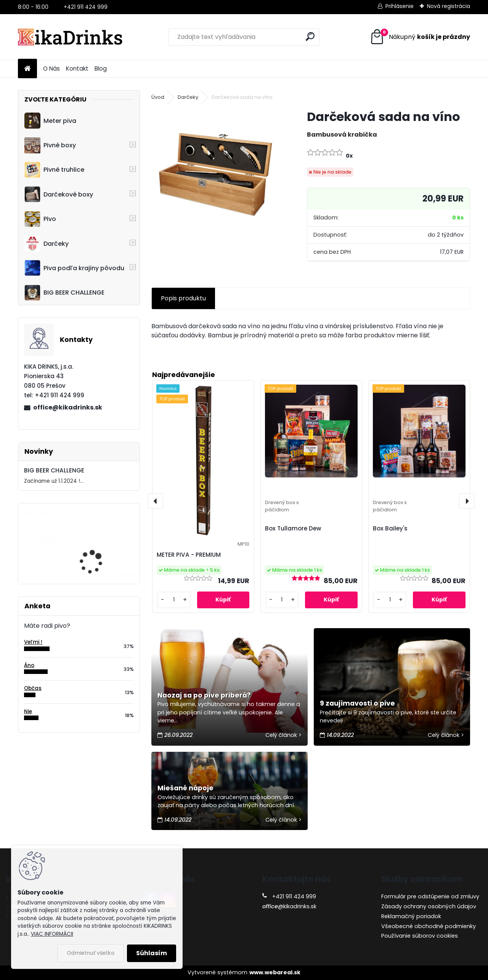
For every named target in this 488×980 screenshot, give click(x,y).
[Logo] (70, 37)
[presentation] (156, 501)
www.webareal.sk (275, 972)
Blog (101, 69)
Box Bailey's (390, 528)
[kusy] (174, 600)
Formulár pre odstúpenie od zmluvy (430, 896)
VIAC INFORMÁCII (52, 934)
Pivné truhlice (54, 170)
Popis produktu (183, 298)
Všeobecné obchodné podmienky (429, 926)
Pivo (40, 219)
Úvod (158, 97)
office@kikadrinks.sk (68, 407)
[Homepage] (27, 69)
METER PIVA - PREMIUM (189, 555)
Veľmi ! (33, 642)
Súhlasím (152, 953)
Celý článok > (283, 735)
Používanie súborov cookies (420, 936)
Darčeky (47, 243)
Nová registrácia (449, 6)
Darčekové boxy (59, 194)
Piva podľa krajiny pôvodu (74, 268)
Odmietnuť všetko (91, 953)
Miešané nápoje (185, 788)
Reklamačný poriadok (411, 916)
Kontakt (77, 69)
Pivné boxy (50, 145)
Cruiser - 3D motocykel (99, 537)
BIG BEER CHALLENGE (64, 293)
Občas (33, 688)
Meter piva (50, 121)
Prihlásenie (400, 6)
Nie (28, 712)
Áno (29, 665)
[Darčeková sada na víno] (217, 174)
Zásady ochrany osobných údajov (429, 906)
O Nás (51, 69)
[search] (310, 36)
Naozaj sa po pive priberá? (204, 695)
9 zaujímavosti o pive (357, 703)
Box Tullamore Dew (293, 528)
